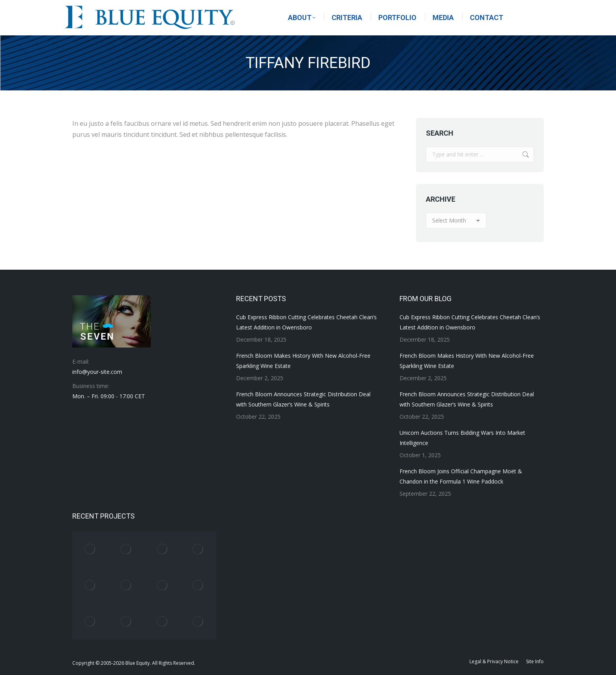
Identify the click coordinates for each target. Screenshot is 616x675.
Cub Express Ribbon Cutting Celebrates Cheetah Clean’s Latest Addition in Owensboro (306, 322)
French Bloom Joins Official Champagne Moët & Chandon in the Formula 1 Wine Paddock (461, 476)
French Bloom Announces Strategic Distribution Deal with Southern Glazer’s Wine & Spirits (303, 399)
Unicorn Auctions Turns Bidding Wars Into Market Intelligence (462, 438)
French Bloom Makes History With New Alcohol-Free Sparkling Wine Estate (303, 361)
